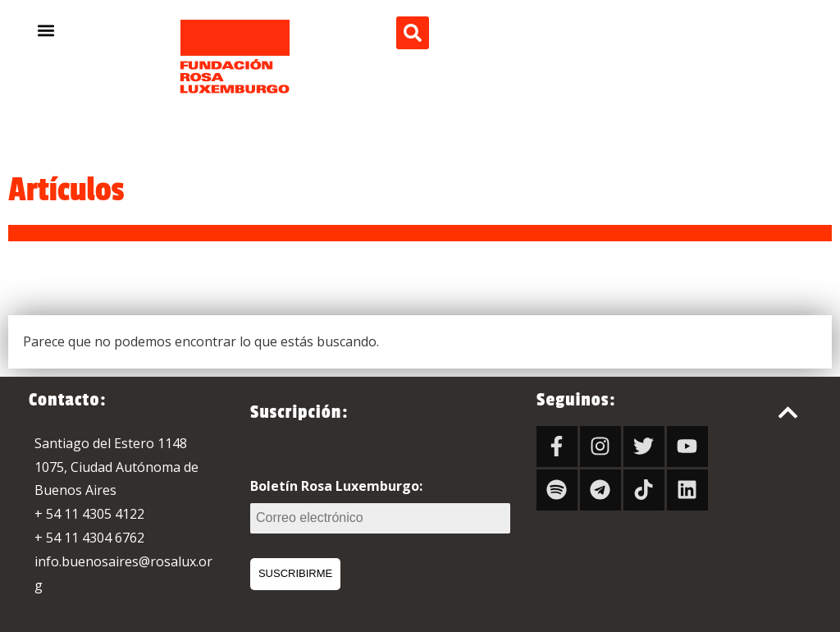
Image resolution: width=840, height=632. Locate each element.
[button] (46, 30)
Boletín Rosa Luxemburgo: (380, 505)
